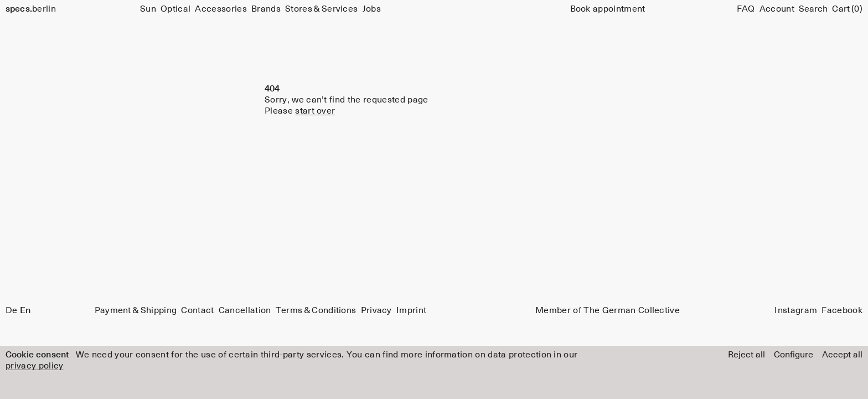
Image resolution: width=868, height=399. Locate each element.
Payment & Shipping (136, 310)
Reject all (746, 355)
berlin (31, 9)
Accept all (842, 355)
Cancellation (245, 310)
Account (777, 9)
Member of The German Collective (608, 310)
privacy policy (34, 366)
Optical (175, 9)
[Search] (813, 9)
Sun (148, 9)
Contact (197, 310)
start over (315, 111)
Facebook (842, 310)
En (25, 310)
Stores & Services (321, 9)
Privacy (376, 310)
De (12, 310)
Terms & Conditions (316, 310)
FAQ (746, 9)
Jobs (372, 9)
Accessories (221, 9)
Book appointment (608, 9)
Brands (266, 9)
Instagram (796, 310)
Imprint (411, 310)
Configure (794, 355)
